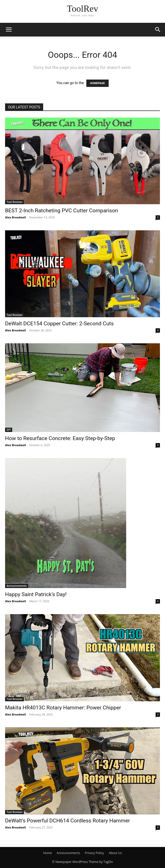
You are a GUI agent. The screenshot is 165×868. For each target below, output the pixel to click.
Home (47, 853)
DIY (9, 430)
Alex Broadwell (15, 217)
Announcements (17, 586)
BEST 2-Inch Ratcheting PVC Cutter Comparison (62, 211)
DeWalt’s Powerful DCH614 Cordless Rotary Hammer (68, 821)
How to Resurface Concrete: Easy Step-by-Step (60, 438)
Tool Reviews (14, 202)
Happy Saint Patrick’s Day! (36, 594)
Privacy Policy (94, 853)
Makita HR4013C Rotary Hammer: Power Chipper (63, 708)
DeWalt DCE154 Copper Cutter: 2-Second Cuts (59, 324)
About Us (115, 853)
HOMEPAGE (97, 83)
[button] (9, 30)
